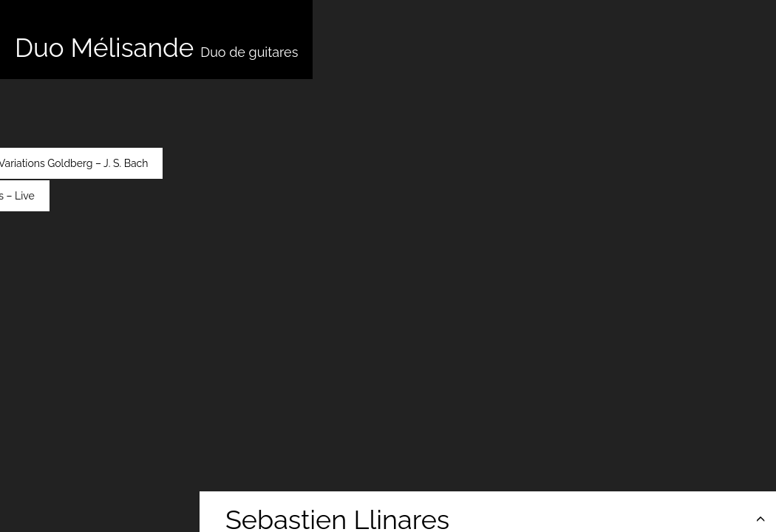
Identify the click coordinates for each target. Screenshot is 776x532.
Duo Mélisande (156, 47)
